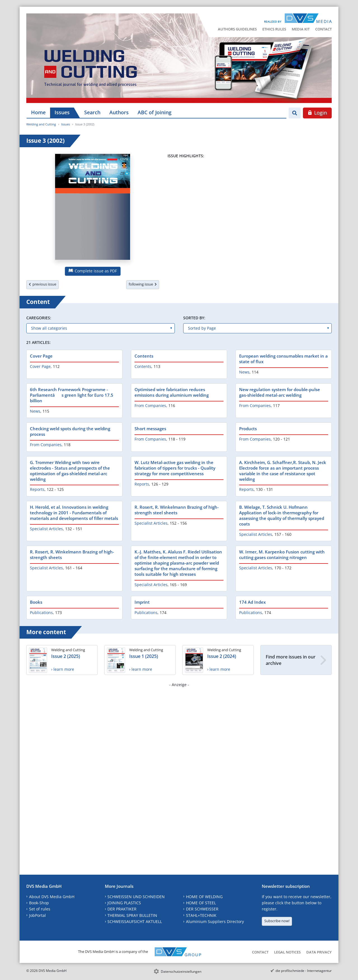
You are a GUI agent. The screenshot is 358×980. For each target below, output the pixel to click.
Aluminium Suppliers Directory (215, 921)
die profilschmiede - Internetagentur (304, 971)
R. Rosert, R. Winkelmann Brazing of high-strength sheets (72, 555)
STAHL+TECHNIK (201, 915)
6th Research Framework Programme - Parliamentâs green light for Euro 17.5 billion (72, 395)
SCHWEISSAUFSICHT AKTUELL (135, 921)
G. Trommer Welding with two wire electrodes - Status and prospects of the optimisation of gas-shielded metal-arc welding (70, 471)
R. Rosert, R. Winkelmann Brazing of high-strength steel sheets (177, 510)
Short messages (150, 429)
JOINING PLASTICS (124, 903)
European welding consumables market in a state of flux (283, 359)
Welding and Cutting (41, 124)
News (244, 372)
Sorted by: (194, 318)
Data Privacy (319, 952)
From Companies (150, 405)
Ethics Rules (274, 29)
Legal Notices (287, 952)
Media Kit (301, 29)
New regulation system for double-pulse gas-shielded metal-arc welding (280, 392)
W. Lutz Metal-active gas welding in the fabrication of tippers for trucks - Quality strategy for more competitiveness (175, 468)
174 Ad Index (252, 602)
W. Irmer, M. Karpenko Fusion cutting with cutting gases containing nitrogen (282, 555)
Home (38, 112)
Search (92, 112)
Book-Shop (39, 903)
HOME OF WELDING (204, 897)
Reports (37, 489)
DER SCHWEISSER (202, 909)
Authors (119, 112)
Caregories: (39, 318)
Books (36, 602)
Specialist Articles (46, 529)
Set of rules (40, 909)
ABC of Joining (155, 112)
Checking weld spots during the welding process (70, 431)
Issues (62, 112)
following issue (143, 284)
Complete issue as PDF (93, 271)
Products (248, 429)
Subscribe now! (277, 921)
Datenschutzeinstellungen (181, 971)
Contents (144, 356)
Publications (41, 612)
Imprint (142, 602)
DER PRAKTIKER (122, 909)
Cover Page (41, 356)
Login (317, 113)
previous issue (43, 284)
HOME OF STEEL (201, 903)
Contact (323, 29)
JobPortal (37, 915)
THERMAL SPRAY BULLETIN (132, 915)
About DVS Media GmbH (52, 897)
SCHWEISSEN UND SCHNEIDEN (136, 897)
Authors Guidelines (237, 29)
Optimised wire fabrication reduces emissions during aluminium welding (172, 392)
